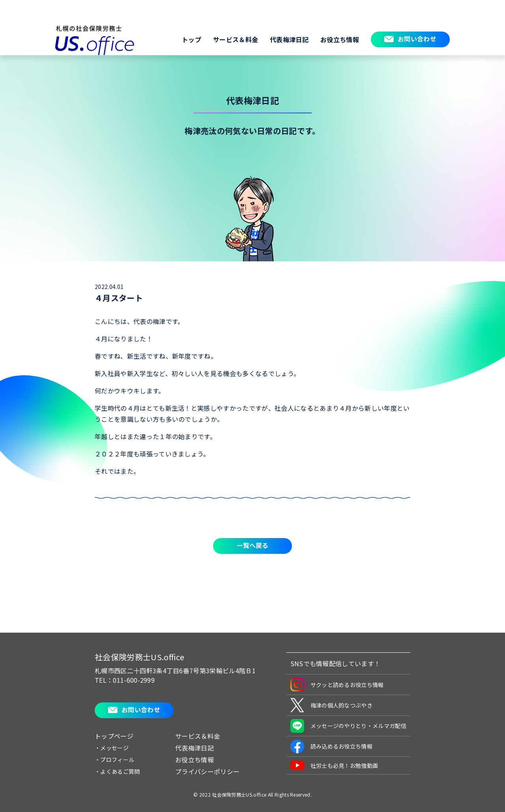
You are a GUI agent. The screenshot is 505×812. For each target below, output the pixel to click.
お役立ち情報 (340, 39)
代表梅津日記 (289, 39)
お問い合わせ (417, 39)
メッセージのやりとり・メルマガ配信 (348, 726)
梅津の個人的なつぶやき (332, 705)
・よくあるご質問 (117, 771)
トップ (192, 39)
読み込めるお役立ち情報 (332, 746)
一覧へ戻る (252, 545)
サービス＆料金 (236, 39)
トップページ (114, 736)
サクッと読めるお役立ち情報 (337, 684)
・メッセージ (112, 748)
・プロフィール (114, 760)
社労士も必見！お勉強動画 (334, 765)
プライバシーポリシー (207, 771)
